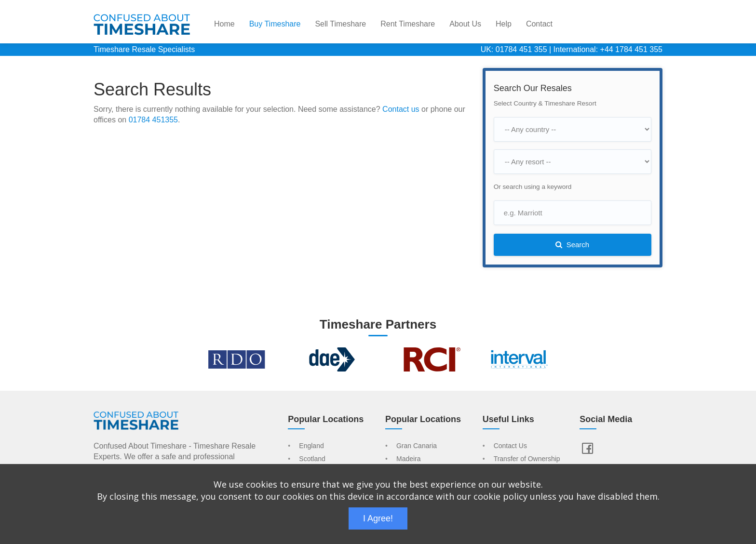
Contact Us (510, 446)
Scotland (312, 459)
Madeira (409, 459)
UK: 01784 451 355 (514, 49)
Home (224, 24)
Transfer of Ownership (527, 459)
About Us (465, 24)
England (311, 446)
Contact (539, 24)
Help (504, 24)
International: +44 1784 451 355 (608, 49)
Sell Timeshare (340, 24)
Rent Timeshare (408, 24)
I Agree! (378, 518)
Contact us (401, 109)
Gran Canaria (417, 446)
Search (572, 245)
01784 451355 (153, 120)
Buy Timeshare (275, 24)
